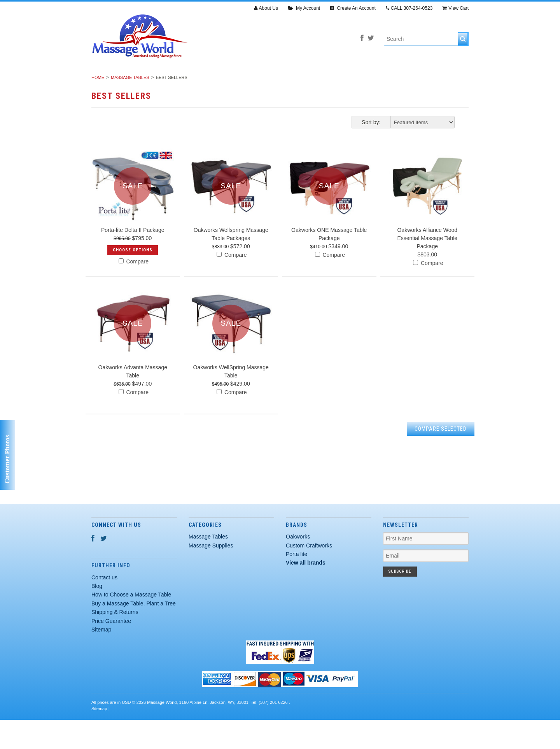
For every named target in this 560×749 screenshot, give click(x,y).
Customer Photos (7, 459)
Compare (134, 291)
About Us (266, 8)
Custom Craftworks (309, 575)
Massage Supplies (219, 81)
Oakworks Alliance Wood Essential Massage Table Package (427, 268)
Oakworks (298, 566)
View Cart (456, 8)
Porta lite (297, 584)
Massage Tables (152, 81)
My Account (304, 8)
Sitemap (101, 659)
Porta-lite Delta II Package (133, 260)
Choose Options (133, 280)
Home (98, 107)
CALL (409, 8)
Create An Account (353, 8)
